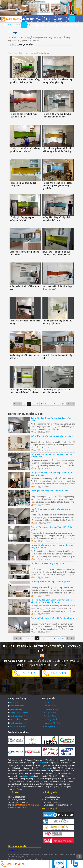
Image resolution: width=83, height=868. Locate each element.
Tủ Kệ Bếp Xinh (14, 850)
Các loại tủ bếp (62, 19)
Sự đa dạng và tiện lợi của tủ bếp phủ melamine (56, 391)
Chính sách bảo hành (18, 716)
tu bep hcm (45, 768)
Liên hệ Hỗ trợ (49, 726)
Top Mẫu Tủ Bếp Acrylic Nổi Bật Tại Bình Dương (52, 618)
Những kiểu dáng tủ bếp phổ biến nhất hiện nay (56, 219)
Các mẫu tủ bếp (50, 706)
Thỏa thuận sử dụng (17, 726)
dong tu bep (40, 763)
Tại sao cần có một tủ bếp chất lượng (25, 322)
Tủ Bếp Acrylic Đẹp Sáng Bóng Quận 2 (48, 563)
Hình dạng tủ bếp (14, 25)
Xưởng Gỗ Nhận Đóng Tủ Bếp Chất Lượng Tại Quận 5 (51, 419)
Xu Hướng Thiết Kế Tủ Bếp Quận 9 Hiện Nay (50, 582)
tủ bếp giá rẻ (28, 776)
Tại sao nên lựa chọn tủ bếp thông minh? (23, 184)
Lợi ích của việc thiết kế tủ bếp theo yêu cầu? (57, 288)
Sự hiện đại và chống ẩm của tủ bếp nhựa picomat (57, 322)
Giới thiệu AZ (15, 702)
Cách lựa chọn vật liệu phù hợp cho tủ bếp (24, 253)
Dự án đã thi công (17, 706)
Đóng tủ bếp (26, 19)
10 (63, 404)
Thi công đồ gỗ (38, 25)
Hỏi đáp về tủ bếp (51, 702)
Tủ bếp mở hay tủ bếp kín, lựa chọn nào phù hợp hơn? (57, 115)
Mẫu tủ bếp (43, 19)
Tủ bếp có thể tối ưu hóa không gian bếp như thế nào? (25, 150)
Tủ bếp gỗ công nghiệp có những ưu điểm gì (22, 219)
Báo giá (55, 25)
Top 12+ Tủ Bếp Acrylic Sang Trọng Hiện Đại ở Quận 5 (51, 528)
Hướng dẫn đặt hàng (52, 723)
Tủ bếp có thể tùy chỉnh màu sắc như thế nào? (23, 115)
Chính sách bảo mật (18, 723)
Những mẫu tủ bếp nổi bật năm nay (24, 288)
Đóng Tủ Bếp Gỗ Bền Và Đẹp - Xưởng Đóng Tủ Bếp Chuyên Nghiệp (11, 19)
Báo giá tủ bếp (50, 713)
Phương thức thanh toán (19, 713)
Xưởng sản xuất (15, 709)
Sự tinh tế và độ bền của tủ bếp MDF (57, 356)
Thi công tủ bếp (50, 716)
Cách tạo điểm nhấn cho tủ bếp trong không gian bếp (58, 81)
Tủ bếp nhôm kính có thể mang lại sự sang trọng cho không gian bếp (57, 186)
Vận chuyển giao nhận (19, 720)
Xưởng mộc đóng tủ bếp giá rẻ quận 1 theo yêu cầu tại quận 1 (52, 455)
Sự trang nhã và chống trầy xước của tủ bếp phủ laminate (24, 391)
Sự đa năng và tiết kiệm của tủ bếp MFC (24, 356)
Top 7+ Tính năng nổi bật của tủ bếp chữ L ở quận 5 (51, 510)
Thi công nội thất (51, 720)
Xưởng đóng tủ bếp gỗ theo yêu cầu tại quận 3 (52, 436)
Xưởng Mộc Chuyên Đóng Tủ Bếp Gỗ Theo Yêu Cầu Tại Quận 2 (52, 474)
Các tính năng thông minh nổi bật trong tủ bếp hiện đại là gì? (58, 150)
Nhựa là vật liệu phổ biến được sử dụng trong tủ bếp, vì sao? (57, 253)
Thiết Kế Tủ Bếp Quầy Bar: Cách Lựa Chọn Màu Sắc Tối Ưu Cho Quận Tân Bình (52, 601)
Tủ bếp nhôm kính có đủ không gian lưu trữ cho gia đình (25, 81)
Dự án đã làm (71, 25)
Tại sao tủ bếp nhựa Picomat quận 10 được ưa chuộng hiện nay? (52, 546)
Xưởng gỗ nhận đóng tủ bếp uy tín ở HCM (49, 491)
